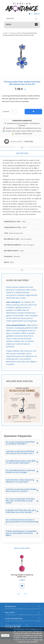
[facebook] (7, 627)
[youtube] (11, 627)
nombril (20, 160)
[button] (22, 24)
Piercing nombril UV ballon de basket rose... (22, 576)
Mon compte (10, 612)
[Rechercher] (36, 19)
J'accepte (5, 636)
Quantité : (6, 111)
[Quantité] (14, 112)
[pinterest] (15, 627)
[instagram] (19, 627)
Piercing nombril (16, 33)
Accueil (5, 33)
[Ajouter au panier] (33, 112)
